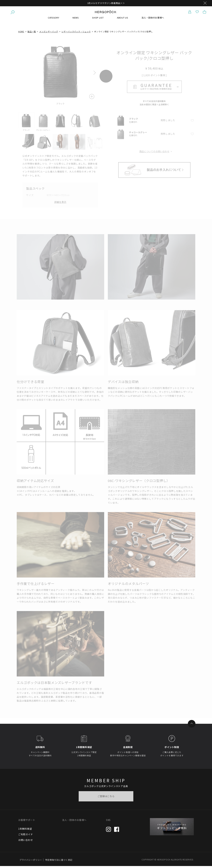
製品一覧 (32, 34)
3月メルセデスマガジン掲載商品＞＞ (106, 3)
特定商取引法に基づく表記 (59, 862)
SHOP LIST (98, 20)
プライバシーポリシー (31, 862)
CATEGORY (54, 20)
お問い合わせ (26, 842)
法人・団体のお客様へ (153, 20)
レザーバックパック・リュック (76, 34)
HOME (21, 34)
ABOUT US (123, 20)
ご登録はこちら (106, 798)
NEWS (76, 20)
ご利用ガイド (26, 836)
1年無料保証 (25, 831)
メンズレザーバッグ (49, 34)
